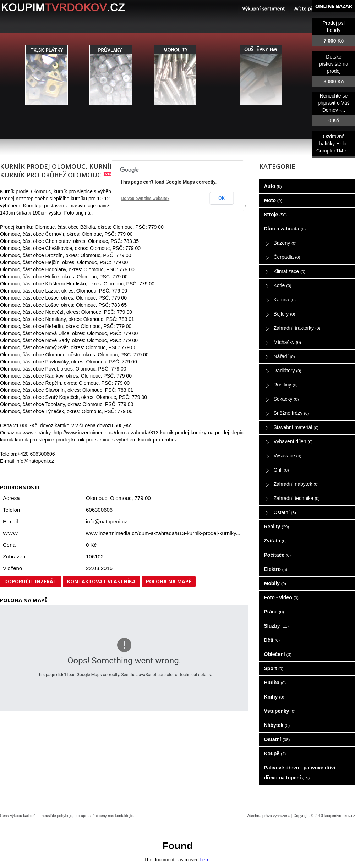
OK (222, 198)
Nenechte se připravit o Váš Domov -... (334, 103)
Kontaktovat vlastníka (101, 581)
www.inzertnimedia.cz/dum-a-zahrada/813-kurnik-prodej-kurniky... (163, 533)
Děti (272, 640)
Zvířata (275, 541)
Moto (273, 200)
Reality (277, 527)
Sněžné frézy (291, 413)
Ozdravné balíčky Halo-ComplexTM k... (334, 144)
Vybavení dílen (293, 441)
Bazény (285, 243)
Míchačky (287, 342)
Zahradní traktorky (297, 328)
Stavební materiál (296, 427)
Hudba (275, 683)
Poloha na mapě (169, 581)
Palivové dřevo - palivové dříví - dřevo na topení (301, 773)
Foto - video (281, 597)
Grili (281, 470)
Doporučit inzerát (31, 581)
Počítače (278, 555)
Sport (274, 668)
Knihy (274, 697)
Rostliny (286, 385)
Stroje (275, 215)
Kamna (285, 300)
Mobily (275, 583)
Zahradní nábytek (296, 484)
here (205, 860)
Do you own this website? (146, 199)
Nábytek (277, 725)
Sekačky (286, 399)
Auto (273, 186)
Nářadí (284, 356)
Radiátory (288, 371)
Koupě (275, 753)
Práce (274, 612)
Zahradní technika (297, 498)
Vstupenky (280, 711)
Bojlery (285, 314)
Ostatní (285, 512)
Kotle (283, 285)
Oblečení (278, 654)
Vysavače (288, 456)
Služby (277, 626)
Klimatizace (290, 271)
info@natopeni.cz (106, 521)
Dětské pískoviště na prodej (334, 64)
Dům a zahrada (285, 229)
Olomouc (121, 498)
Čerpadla (287, 257)
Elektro (276, 569)
